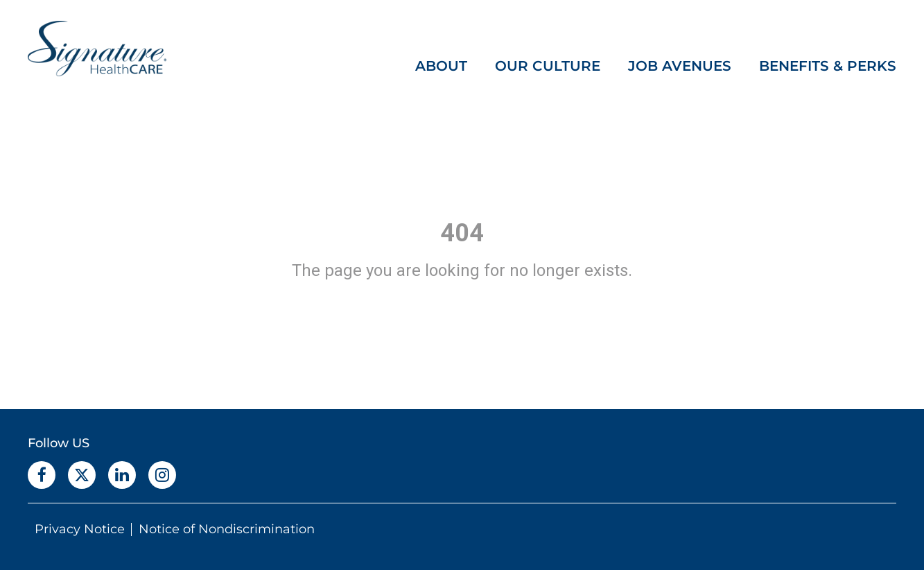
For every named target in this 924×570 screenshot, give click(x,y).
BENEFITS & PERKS (828, 66)
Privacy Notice (80, 529)
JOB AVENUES (680, 66)
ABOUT (441, 66)
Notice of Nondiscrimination (227, 529)
